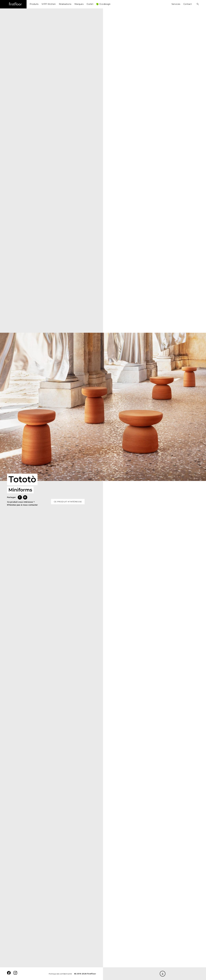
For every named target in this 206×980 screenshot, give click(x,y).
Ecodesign (105, 4)
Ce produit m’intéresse (68, 502)
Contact (188, 4)
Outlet (90, 4)
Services (176, 4)
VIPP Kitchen (49, 4)
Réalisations (65, 4)
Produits (34, 4)
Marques (79, 4)
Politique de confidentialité (60, 974)
